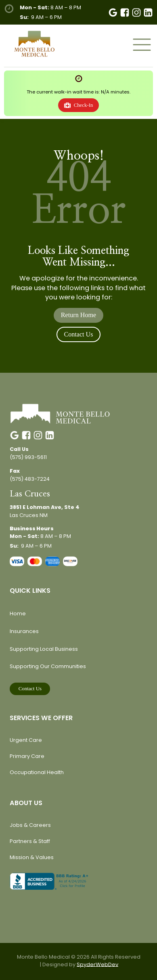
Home (18, 614)
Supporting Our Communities (48, 666)
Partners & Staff (30, 841)
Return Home (78, 315)
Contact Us (78, 334)
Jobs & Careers (30, 825)
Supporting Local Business (44, 649)
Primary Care (27, 756)
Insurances (24, 631)
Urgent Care (26, 740)
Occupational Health (37, 772)
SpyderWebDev (97, 964)
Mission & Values (32, 857)
